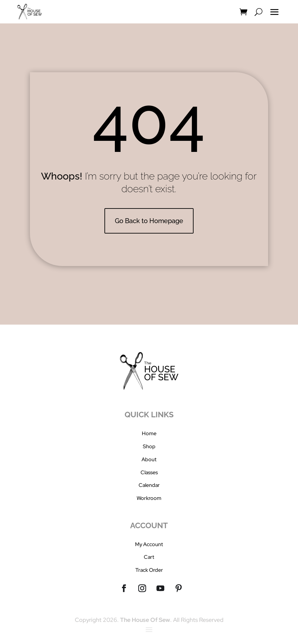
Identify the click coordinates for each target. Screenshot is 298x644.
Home (149, 433)
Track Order (149, 570)
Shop (149, 446)
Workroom (149, 498)
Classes (149, 472)
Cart (149, 557)
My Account (149, 544)
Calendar (149, 485)
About (149, 459)
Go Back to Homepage (149, 221)
